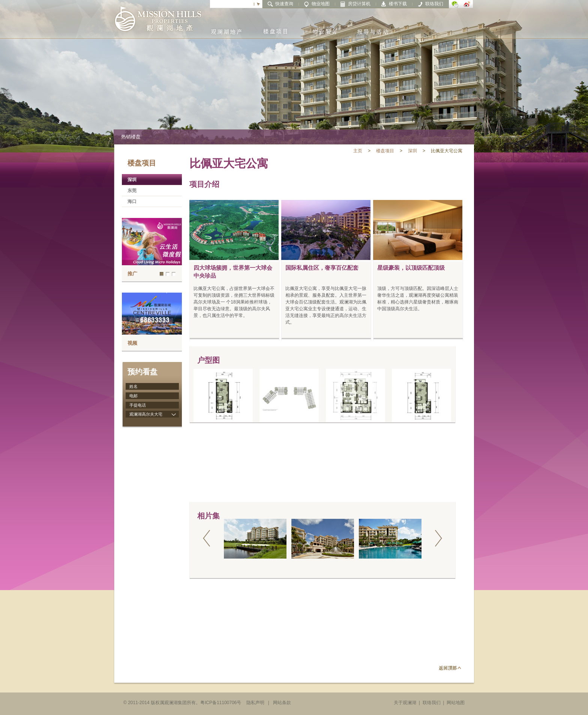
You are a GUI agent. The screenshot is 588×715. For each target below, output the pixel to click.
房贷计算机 (359, 4)
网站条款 (282, 703)
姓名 (133, 386)
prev (207, 539)
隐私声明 (255, 703)
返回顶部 (450, 668)
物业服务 (324, 26)
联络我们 (434, 4)
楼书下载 (398, 4)
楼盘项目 (275, 26)
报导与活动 (373, 26)
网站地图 (456, 703)
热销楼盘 (131, 137)
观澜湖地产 (226, 26)
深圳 (412, 151)
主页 (358, 151)
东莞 (132, 191)
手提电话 (138, 405)
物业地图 (321, 4)
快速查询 (284, 4)
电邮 (133, 396)
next (438, 539)
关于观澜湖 (405, 703)
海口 (132, 201)
